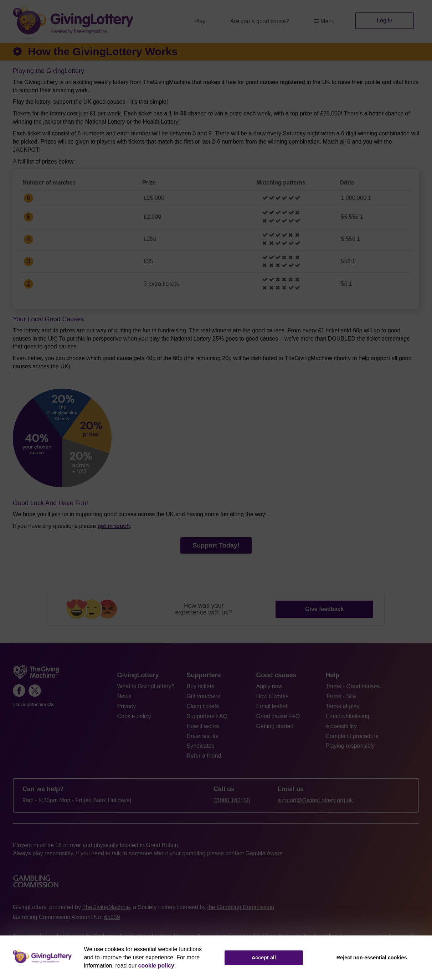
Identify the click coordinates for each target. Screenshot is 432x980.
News (124, 696)
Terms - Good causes (353, 686)
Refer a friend (204, 756)
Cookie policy (134, 716)
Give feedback (325, 609)
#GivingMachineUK (34, 704)
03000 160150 (232, 800)
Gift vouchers (204, 696)
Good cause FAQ (278, 716)
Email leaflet (272, 706)
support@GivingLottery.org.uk (315, 800)
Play (200, 21)
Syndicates (201, 746)
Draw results (203, 736)
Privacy (127, 706)
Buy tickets (200, 686)
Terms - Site (341, 696)
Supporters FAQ (207, 716)
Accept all (264, 958)
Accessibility (341, 726)
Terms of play (343, 706)
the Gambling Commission (241, 907)
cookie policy (156, 966)
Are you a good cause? (260, 21)
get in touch (114, 526)
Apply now (269, 686)
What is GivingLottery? (146, 686)
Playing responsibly (350, 746)
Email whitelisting (348, 716)
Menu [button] (324, 21)
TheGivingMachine (106, 907)
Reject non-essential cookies (372, 958)
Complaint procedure (352, 736)
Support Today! (216, 545)
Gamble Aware (264, 853)
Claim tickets (203, 706)
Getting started (275, 726)
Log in (385, 20)
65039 (112, 917)
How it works (203, 726)
